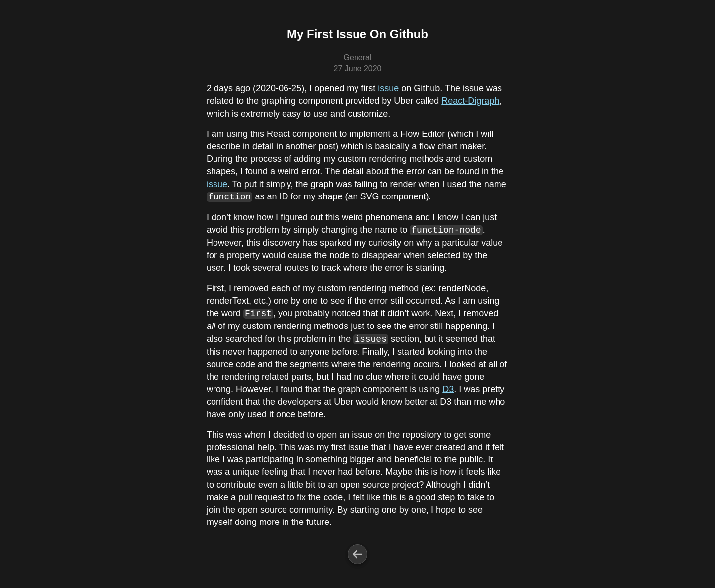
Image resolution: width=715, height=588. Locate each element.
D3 (448, 389)
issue (388, 88)
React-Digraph (470, 101)
